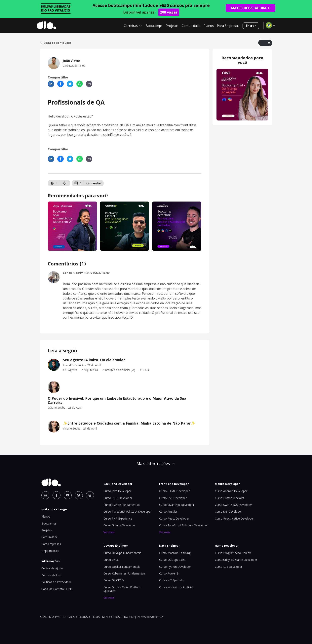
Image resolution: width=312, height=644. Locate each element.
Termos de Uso (51, 575)
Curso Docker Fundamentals (122, 567)
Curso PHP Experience (118, 518)
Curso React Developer (174, 518)
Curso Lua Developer (229, 567)
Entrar (251, 26)
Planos (209, 26)
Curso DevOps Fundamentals (122, 553)
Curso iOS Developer (228, 511)
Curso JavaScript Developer (177, 505)
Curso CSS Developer (173, 498)
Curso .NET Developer (118, 498)
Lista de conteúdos (56, 43)
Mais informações (156, 463)
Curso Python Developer (175, 567)
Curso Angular (168, 511)
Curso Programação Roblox (233, 553)
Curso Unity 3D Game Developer (236, 560)
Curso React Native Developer (234, 518)
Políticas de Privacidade (57, 582)
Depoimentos (50, 551)
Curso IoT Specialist (172, 580)
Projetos (172, 26)
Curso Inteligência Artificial (176, 587)
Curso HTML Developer (174, 491)
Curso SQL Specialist (172, 560)
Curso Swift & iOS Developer (233, 505)
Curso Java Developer (117, 491)
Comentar (94, 183)
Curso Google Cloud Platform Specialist (122, 589)
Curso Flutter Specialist (230, 498)
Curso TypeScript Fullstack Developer (127, 511)
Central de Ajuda (52, 568)
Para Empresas (228, 26)
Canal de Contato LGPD (57, 589)
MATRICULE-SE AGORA (251, 8)
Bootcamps (154, 26)
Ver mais (109, 532)
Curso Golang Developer (119, 525)
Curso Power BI (169, 573)
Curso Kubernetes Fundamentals (125, 573)
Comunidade (191, 26)
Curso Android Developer (231, 491)
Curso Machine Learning (175, 553)
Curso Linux (111, 560)
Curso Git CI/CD (114, 580)
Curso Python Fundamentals (122, 505)
